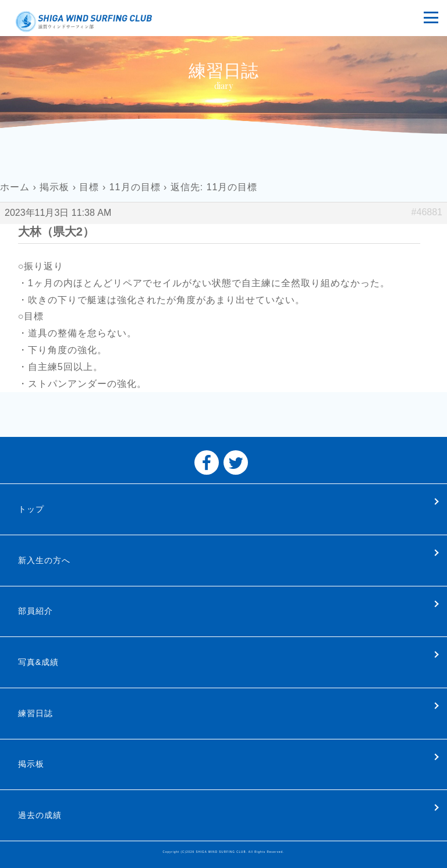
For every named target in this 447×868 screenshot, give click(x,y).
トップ (31, 509)
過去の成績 (40, 815)
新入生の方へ (44, 560)
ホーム (15, 187)
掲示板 (54, 187)
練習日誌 (36, 713)
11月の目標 (135, 187)
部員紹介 (36, 611)
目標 (89, 187)
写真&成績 (38, 662)
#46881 (427, 212)
